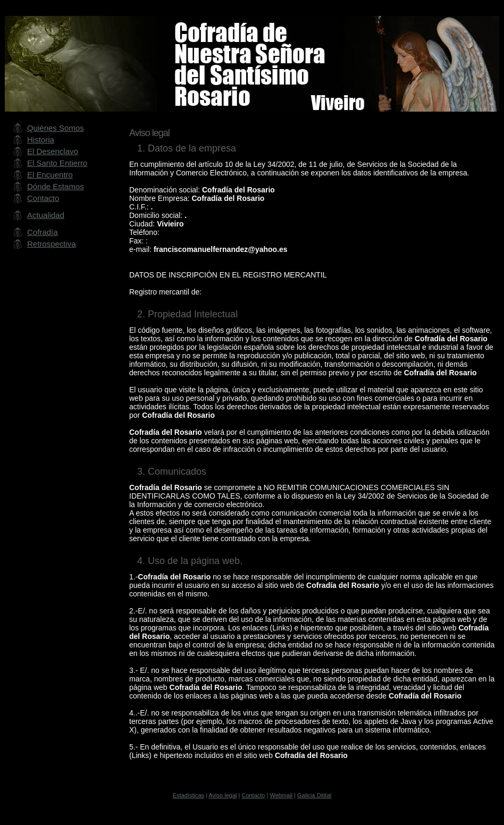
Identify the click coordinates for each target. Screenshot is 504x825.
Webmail (281, 795)
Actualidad (46, 215)
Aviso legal (222, 795)
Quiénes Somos (56, 128)
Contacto (43, 198)
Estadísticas (188, 795)
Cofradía (43, 232)
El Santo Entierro (57, 163)
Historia (41, 140)
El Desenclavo (53, 151)
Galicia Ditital (314, 795)
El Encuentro (50, 175)
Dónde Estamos (56, 186)
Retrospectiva (52, 244)
